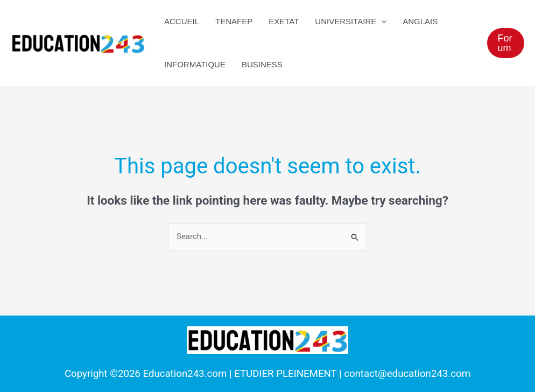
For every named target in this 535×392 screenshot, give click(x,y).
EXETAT (284, 21)
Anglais (420, 21)
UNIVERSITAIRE (351, 22)
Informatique (195, 64)
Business (262, 64)
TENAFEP (234, 21)
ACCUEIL (182, 21)
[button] (506, 43)
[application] (381, 22)
